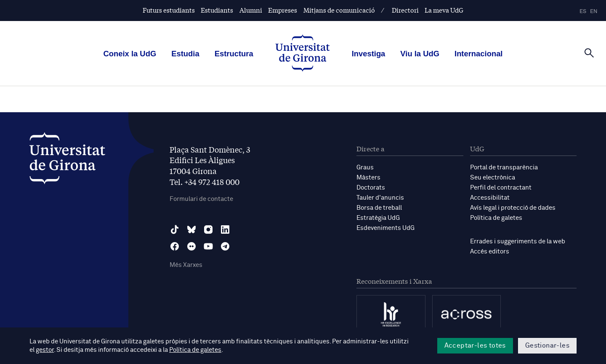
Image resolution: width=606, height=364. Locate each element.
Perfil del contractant (501, 188)
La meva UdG (444, 10)
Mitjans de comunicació (339, 10)
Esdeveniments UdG (385, 228)
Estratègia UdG (378, 218)
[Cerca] (589, 53)
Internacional (478, 54)
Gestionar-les (547, 346)
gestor (45, 350)
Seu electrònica (493, 178)
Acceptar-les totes (475, 346)
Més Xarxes (186, 265)
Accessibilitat (490, 198)
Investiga (369, 54)
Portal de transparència (504, 167)
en (594, 12)
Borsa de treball (379, 208)
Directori (405, 10)
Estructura (234, 54)
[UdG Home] (303, 54)
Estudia (185, 54)
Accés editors (490, 252)
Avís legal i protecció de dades (513, 208)
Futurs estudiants (169, 10)
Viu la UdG (420, 54)
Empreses (283, 10)
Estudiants (217, 10)
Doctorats (371, 188)
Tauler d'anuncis (380, 198)
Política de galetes (496, 218)
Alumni (251, 10)
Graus (365, 167)
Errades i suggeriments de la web (518, 241)
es (583, 12)
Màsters (368, 178)
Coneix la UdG (130, 54)
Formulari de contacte (201, 199)
